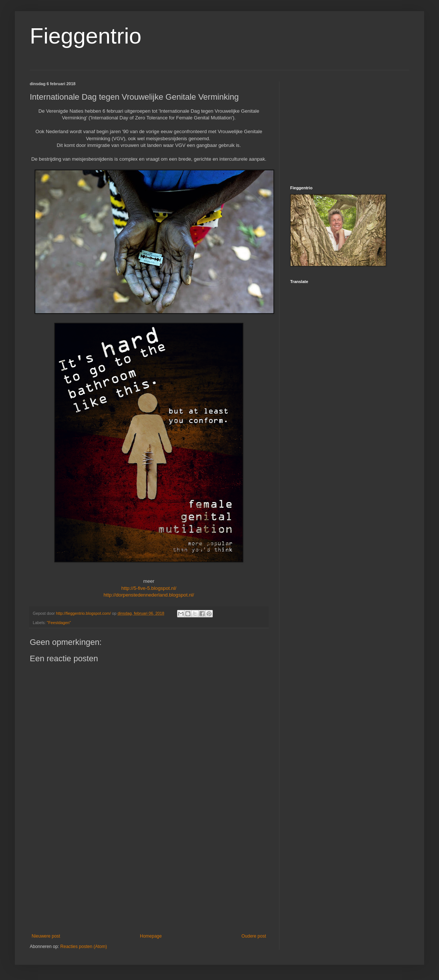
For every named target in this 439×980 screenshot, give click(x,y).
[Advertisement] (149, 878)
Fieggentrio (86, 36)
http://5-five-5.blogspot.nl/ (149, 588)
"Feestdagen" (59, 623)
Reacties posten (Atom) (84, 947)
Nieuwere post (46, 936)
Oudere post (254, 936)
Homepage (151, 936)
